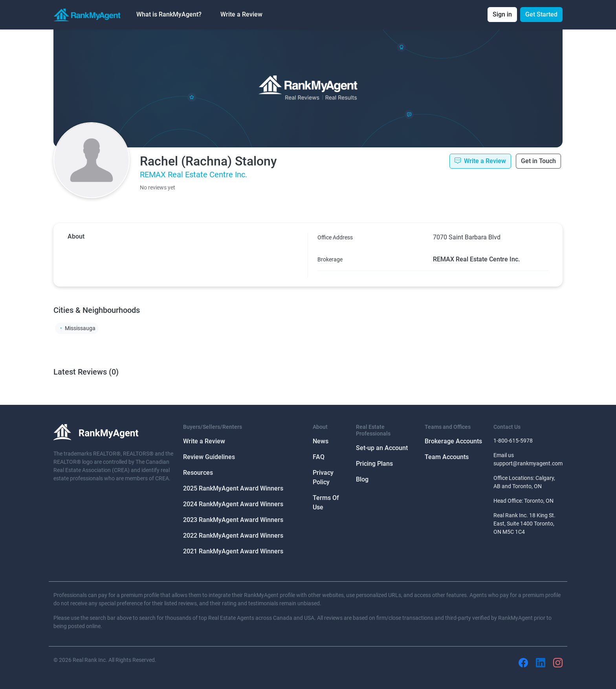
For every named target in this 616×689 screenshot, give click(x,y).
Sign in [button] (502, 14)
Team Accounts (447, 457)
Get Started (541, 14)
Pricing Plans (374, 464)
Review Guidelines (209, 457)
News (321, 441)
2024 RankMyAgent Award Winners (233, 504)
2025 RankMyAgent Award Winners (233, 488)
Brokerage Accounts (453, 441)
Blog (362, 479)
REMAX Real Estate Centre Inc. (193, 175)
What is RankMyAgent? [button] (169, 14)
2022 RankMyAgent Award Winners (233, 536)
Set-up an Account (382, 448)
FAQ (319, 457)
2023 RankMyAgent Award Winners (233, 520)
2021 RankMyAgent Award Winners (233, 551)
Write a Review (241, 14)
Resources (198, 473)
